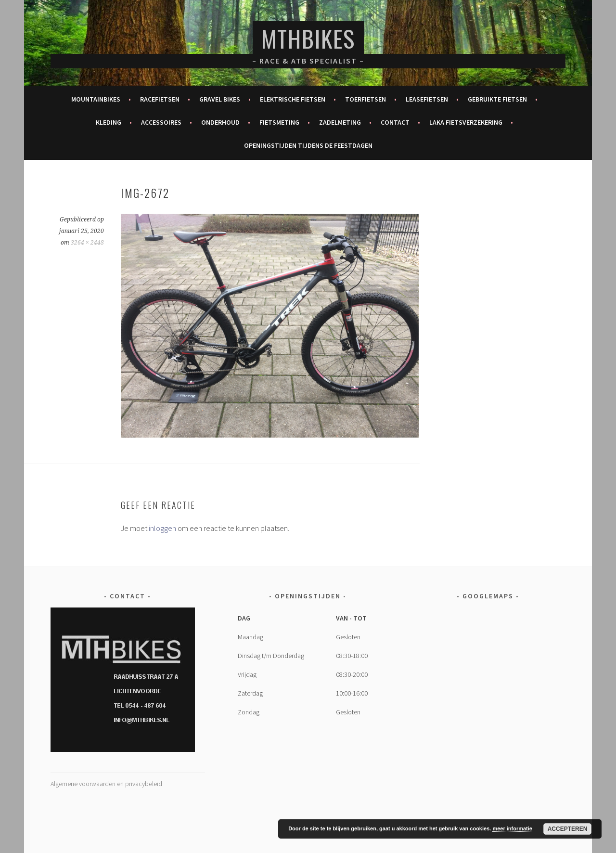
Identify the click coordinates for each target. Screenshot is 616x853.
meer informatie (512, 828)
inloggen (162, 528)
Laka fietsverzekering (466, 122)
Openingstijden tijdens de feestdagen (308, 145)
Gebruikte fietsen (497, 99)
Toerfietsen (366, 99)
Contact (395, 122)
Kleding (109, 122)
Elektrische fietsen (293, 99)
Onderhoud (220, 122)
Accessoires (161, 122)
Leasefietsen (427, 99)
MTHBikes (308, 38)
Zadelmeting (340, 122)
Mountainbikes (96, 99)
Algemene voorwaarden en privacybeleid (106, 784)
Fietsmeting (279, 122)
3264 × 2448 (87, 243)
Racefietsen (160, 99)
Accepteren (568, 829)
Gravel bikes (220, 99)
